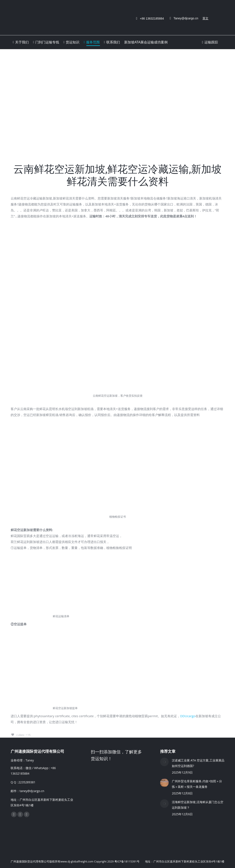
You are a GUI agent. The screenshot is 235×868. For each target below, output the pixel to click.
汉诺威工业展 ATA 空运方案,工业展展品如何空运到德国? (198, 763)
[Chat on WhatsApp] (123, 836)
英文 (205, 18)
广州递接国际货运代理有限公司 (30, 861)
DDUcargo (188, 716)
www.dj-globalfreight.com (77, 861)
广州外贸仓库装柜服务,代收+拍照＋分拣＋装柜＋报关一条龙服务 (197, 784)
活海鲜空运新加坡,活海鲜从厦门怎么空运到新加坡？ (198, 805)
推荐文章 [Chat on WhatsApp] (168, 751)
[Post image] (164, 762)
